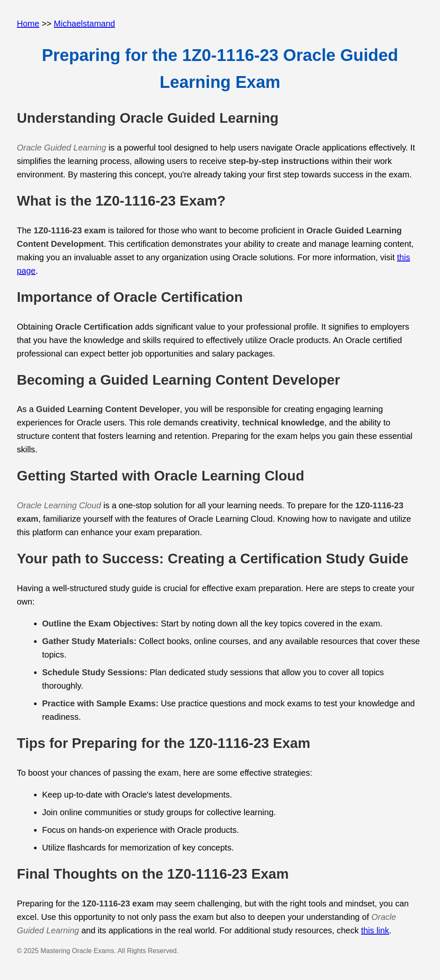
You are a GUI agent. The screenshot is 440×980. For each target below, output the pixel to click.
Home (28, 24)
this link (375, 930)
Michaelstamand (85, 24)
